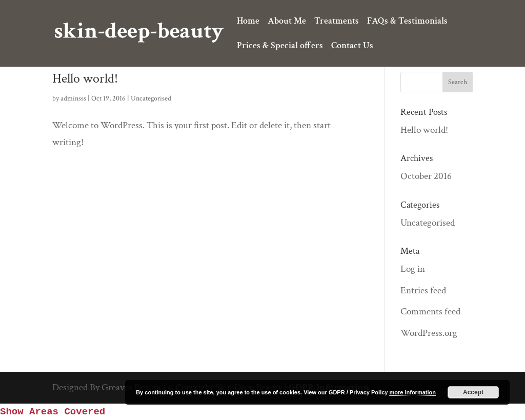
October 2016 (426, 176)
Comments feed (430, 312)
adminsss (73, 98)
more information (412, 392)
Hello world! (85, 78)
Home (248, 22)
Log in (413, 269)
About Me (287, 22)
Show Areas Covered (53, 412)
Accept (473, 392)
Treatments (337, 22)
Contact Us (352, 47)
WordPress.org (429, 333)
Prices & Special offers (280, 47)
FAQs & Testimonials (407, 22)
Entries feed (423, 291)
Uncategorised (151, 98)
